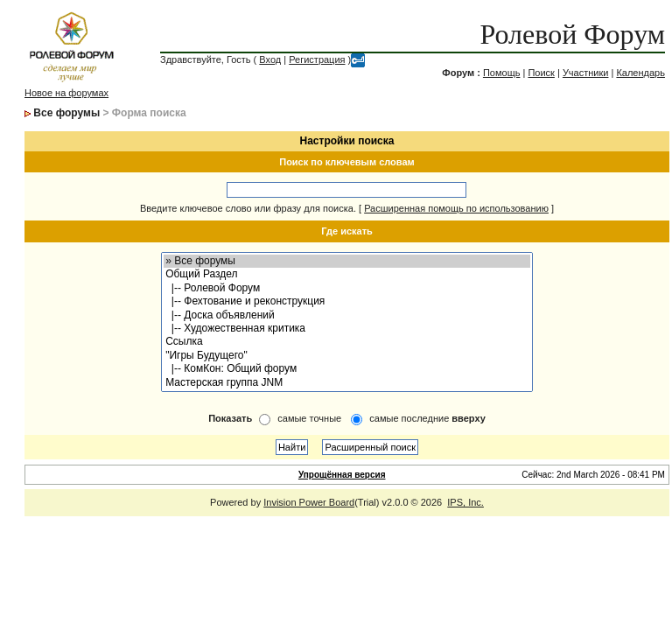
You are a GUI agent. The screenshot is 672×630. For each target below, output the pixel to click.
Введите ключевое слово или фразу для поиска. (248, 208)
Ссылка (347, 342)
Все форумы (66, 113)
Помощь (502, 73)
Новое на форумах (66, 93)
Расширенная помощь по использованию (456, 208)
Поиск (541, 73)
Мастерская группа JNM (347, 383)
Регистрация (317, 59)
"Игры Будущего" (347, 356)
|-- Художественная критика (347, 329)
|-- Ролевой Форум (347, 288)
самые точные (309, 418)
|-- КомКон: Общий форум (347, 369)
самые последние (427, 418)
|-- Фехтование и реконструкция (347, 301)
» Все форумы (347, 261)
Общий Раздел (347, 274)
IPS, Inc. (465, 502)
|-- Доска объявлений (347, 315)
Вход (270, 59)
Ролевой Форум (573, 34)
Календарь (640, 73)
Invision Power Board (309, 502)
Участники (586, 73)
